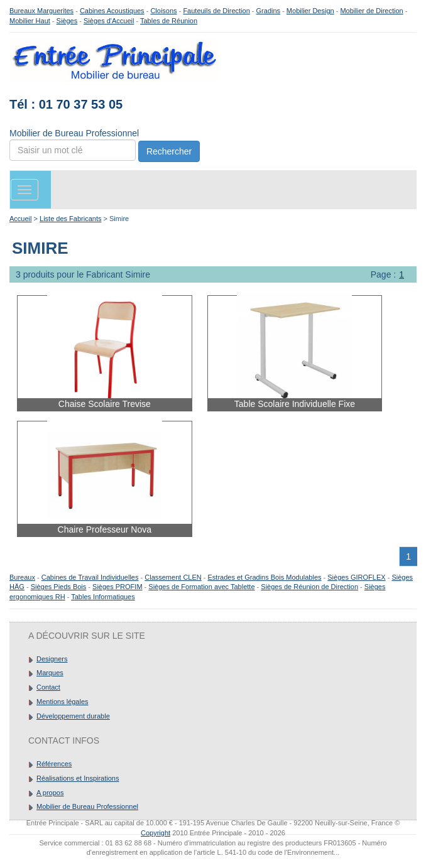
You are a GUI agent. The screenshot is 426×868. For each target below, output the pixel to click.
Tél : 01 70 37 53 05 (66, 104)
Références (54, 764)
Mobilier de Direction (371, 11)
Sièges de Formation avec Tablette (201, 587)
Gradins (269, 11)
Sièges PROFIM (117, 587)
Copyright (156, 833)
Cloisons (163, 11)
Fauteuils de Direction (216, 11)
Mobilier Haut (30, 21)
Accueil (20, 219)
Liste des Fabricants (70, 219)
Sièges (67, 21)
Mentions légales (63, 702)
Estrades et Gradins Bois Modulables (265, 577)
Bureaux (22, 577)
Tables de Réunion (169, 21)
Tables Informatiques (103, 597)
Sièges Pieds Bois (59, 587)
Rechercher (169, 151)
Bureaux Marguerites (41, 11)
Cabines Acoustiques (112, 11)
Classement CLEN (173, 577)
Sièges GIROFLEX (356, 577)
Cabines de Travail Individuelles (90, 577)
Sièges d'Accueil (109, 21)
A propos (50, 793)
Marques (50, 673)
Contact (48, 687)
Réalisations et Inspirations (78, 778)
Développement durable (73, 716)
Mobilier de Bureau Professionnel (87, 806)
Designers (52, 659)
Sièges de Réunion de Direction (309, 587)
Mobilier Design (310, 11)
